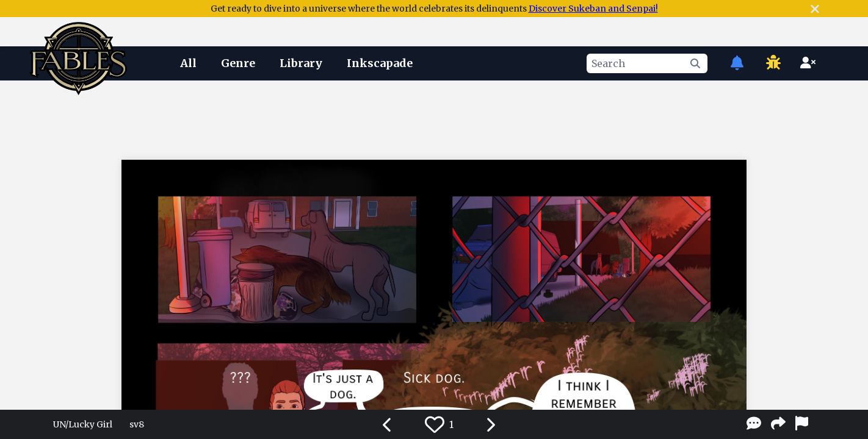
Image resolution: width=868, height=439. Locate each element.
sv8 (137, 424)
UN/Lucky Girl (83, 424)
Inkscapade (380, 63)
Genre (238, 63)
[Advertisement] (434, 118)
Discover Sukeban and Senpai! (593, 9)
